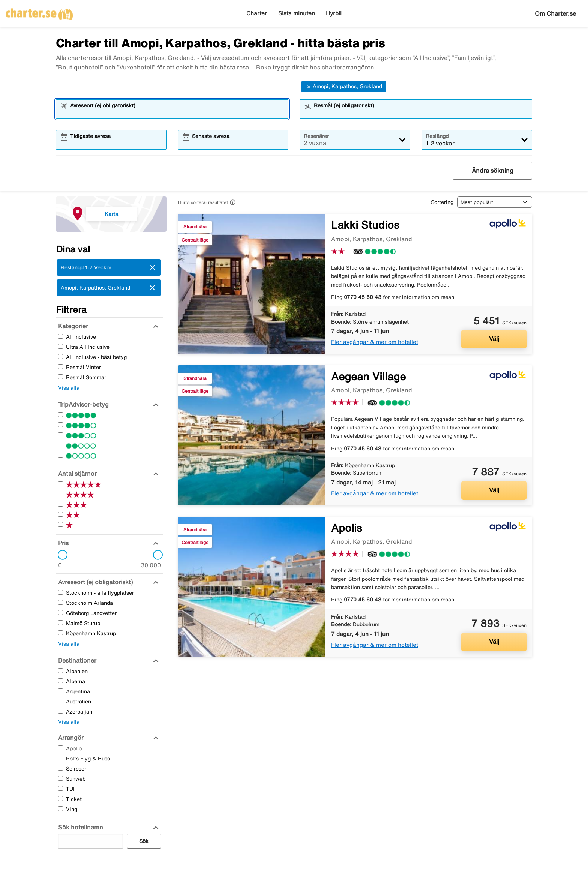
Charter (257, 13)
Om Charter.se (555, 13)
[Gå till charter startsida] (39, 12)
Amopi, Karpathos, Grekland (344, 87)
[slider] (60, 555)
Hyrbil (334, 13)
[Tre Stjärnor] (61, 435)
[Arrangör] (70, 738)
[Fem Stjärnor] (61, 415)
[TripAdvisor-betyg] (82, 404)
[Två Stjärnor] (61, 445)
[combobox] (177, 112)
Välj (494, 339)
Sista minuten (297, 13)
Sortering (442, 202)
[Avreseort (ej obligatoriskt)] (94, 582)
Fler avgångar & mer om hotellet (375, 342)
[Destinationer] (76, 660)
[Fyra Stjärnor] (61, 425)
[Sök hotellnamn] (80, 827)
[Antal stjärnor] (76, 474)
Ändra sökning (493, 171)
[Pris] (62, 543)
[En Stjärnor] (61, 455)
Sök (144, 841)
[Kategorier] (72, 326)
